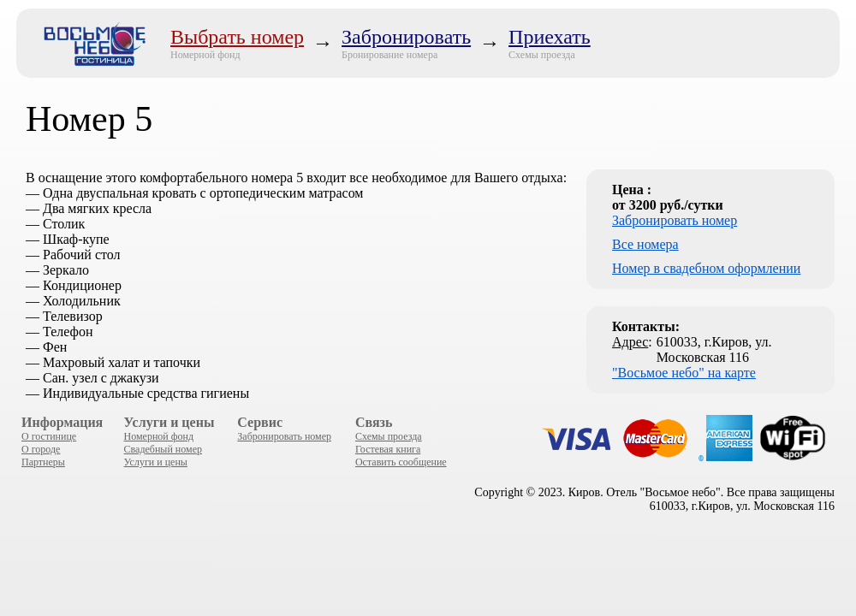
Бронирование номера (389, 55)
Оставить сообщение (401, 462)
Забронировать (406, 37)
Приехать (550, 37)
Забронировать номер (675, 220)
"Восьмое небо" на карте (684, 373)
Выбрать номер (237, 37)
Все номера (645, 244)
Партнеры (43, 462)
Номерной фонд (205, 55)
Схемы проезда (542, 55)
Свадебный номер (163, 449)
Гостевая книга (388, 449)
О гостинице (49, 436)
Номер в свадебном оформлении (706, 268)
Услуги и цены (156, 462)
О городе (41, 449)
